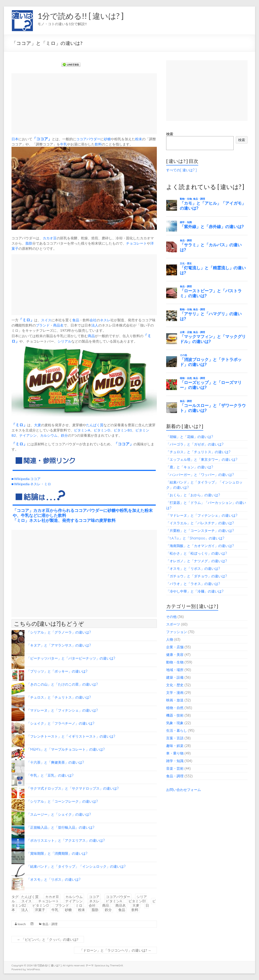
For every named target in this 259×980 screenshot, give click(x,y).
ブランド (43, 325)
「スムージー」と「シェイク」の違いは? (59, 814)
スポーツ (173, 624)
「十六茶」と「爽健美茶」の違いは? (55, 762)
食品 (76, 320)
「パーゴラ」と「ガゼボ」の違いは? (195, 444)
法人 (95, 325)
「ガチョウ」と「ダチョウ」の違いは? (197, 576)
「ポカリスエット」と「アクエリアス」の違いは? (66, 840)
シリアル (64, 341)
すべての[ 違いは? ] (181, 170)
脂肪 (29, 243)
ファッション (177, 632)
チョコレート (136, 243)
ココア (42, 139)
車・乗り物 (175, 753)
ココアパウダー (88, 139)
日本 (15, 139)
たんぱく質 (95, 425)
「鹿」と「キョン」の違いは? (190, 467)
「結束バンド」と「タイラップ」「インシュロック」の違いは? (76, 866)
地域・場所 (175, 670)
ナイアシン (28, 435)
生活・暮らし (177, 730)
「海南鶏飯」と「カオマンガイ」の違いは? (200, 546)
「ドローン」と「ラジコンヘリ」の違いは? (115, 950)
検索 (170, 134)
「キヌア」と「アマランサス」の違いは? (59, 645)
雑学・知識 (175, 761)
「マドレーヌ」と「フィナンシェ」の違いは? (62, 710)
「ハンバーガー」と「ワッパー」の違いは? (200, 475)
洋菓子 (40, 910)
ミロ (26, 320)
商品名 (58, 325)
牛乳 (64, 144)
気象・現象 (175, 723)
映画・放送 (175, 700)
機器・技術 (175, 715)
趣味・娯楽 (175, 746)
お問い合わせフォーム (184, 790)
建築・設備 (175, 677)
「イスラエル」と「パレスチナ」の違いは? (200, 523)
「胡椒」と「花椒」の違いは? (190, 437)
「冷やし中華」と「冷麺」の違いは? (195, 591)
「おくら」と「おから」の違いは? (193, 495)
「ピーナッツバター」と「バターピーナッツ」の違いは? (71, 658)
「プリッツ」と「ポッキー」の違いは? (57, 671)
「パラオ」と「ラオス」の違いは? (193, 584)
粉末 (139, 139)
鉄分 (64, 435)
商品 (91, 336)
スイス (46, 320)
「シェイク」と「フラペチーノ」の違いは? (61, 723)
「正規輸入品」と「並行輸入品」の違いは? (61, 827)
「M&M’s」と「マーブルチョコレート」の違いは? (66, 749)
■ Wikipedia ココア (26, 479)
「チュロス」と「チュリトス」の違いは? (59, 697)
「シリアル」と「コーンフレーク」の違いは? (62, 801)
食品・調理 (50, 924)
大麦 (38, 425)
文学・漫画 (175, 693)
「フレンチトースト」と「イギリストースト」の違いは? (71, 736)
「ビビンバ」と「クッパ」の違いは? (48, 939)
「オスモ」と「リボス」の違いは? (54, 879)
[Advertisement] (84, 104)
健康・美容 (175, 655)
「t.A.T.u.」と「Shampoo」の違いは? (195, 538)
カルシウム (49, 435)
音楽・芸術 (175, 768)
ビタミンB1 (123, 430)
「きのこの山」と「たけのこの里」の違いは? (62, 684)
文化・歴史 (175, 685)
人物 (170, 639)
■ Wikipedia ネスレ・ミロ (31, 484)
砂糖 (107, 139)
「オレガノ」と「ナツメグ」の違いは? (197, 561)
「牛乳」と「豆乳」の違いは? (50, 775)
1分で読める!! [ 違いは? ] (81, 16)
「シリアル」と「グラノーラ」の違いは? (59, 632)
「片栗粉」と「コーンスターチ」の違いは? (200, 531)
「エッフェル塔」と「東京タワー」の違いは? (202, 459)
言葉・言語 (175, 738)
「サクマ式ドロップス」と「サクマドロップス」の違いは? (73, 788)
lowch (22, 924)
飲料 (98, 144)
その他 (171, 617)
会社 (93, 320)
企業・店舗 (175, 647)
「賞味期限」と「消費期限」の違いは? (57, 853)
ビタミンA (82, 430)
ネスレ (105, 320)
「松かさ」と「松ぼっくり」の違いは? (197, 553)
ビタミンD (102, 430)
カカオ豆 (50, 238)
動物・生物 (175, 662)
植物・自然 (175, 708)
